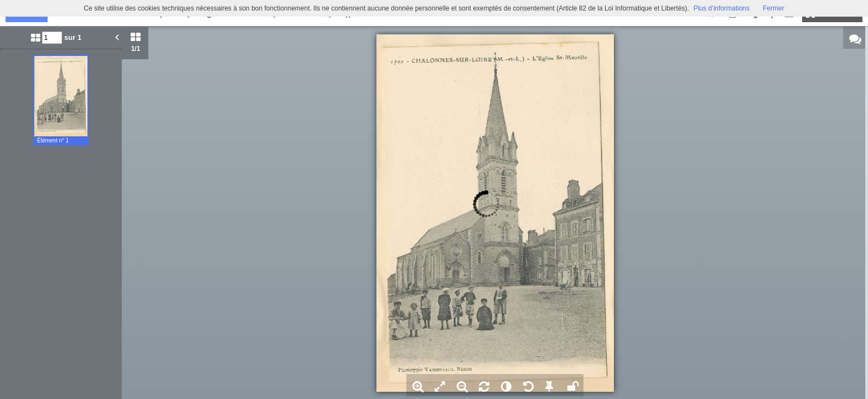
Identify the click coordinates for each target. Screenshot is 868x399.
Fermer (774, 8)
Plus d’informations (722, 8)
